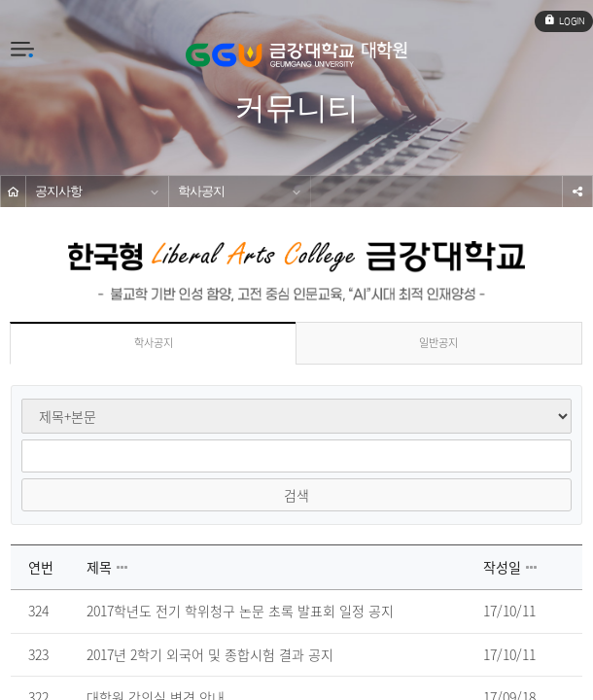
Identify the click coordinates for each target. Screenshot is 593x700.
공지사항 (58, 192)
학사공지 (201, 192)
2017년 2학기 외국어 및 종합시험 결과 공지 (210, 655)
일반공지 (438, 343)
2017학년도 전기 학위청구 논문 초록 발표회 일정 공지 (240, 612)
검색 (296, 495)
